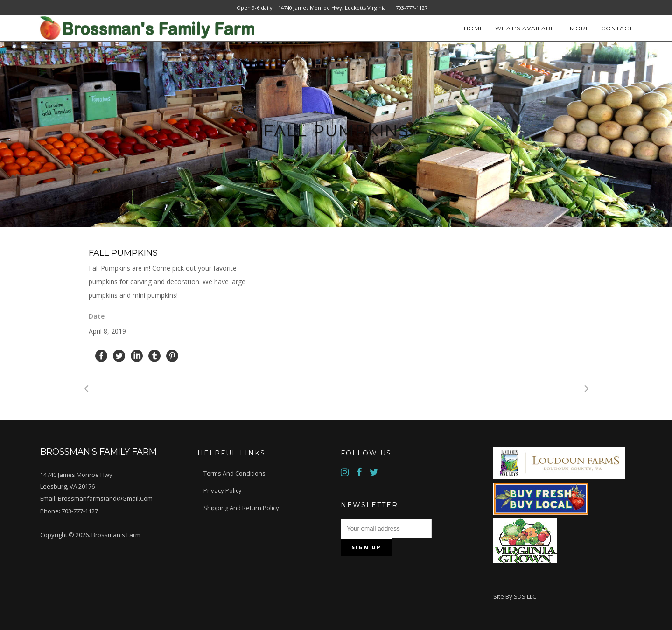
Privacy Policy (223, 490)
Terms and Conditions (234, 473)
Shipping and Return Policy (241, 508)
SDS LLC (525, 596)
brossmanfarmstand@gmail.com (105, 498)
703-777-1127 (80, 511)
